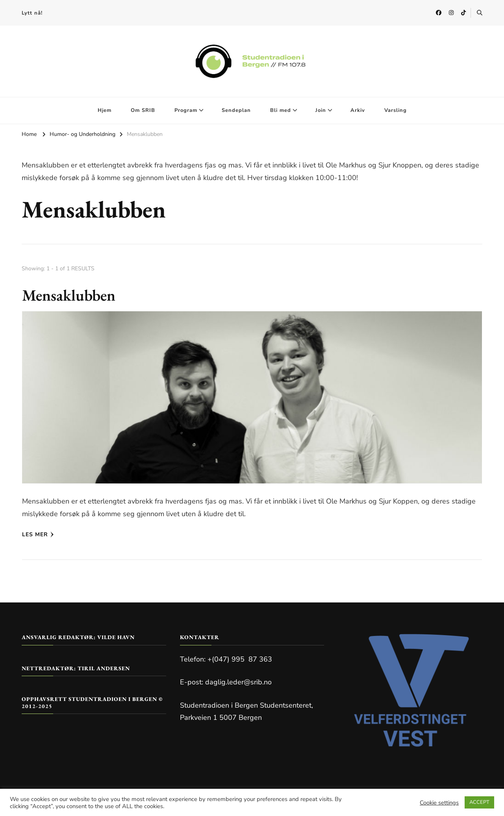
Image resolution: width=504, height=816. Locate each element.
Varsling (396, 110)
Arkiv (358, 110)
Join (321, 110)
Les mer (38, 534)
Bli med (281, 110)
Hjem (105, 110)
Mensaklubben (69, 295)
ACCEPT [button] (479, 802)
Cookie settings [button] (439, 803)
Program (186, 110)
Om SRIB (143, 110)
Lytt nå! (32, 13)
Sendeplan (236, 110)
